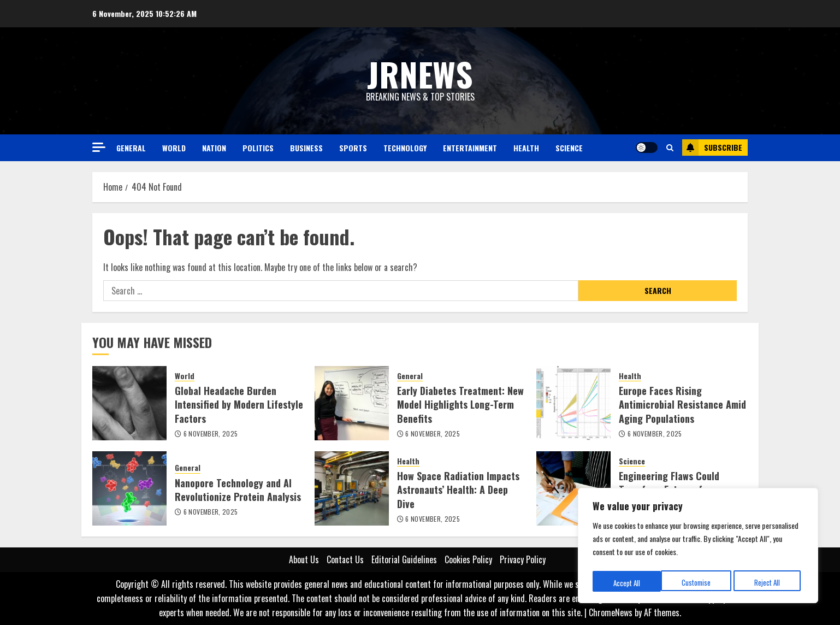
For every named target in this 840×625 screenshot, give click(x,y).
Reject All (699, 583)
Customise (627, 583)
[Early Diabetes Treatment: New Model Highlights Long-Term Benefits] (352, 403)
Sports (353, 148)
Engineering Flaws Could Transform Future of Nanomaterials (669, 490)
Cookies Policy (468, 559)
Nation (214, 148)
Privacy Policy (523, 559)
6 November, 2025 (211, 434)
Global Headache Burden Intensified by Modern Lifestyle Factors (239, 404)
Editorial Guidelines (404, 559)
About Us (304, 559)
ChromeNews (611, 612)
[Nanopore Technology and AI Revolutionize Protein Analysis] (129, 488)
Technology (405, 148)
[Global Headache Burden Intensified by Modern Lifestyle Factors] (129, 403)
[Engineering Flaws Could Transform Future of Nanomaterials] (573, 488)
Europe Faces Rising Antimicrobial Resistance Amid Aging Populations (682, 404)
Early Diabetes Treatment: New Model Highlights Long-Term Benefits (460, 404)
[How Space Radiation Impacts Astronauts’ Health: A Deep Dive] (352, 488)
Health (526, 148)
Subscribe (712, 148)
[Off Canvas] (99, 147)
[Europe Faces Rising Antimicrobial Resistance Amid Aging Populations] (573, 403)
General (131, 148)
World (174, 148)
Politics (258, 148)
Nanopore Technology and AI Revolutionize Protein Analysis (238, 490)
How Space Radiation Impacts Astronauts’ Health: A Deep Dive (458, 490)
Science (569, 148)
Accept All (770, 583)
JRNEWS (420, 73)
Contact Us (345, 559)
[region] (698, 547)
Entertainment (470, 148)
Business (306, 148)
